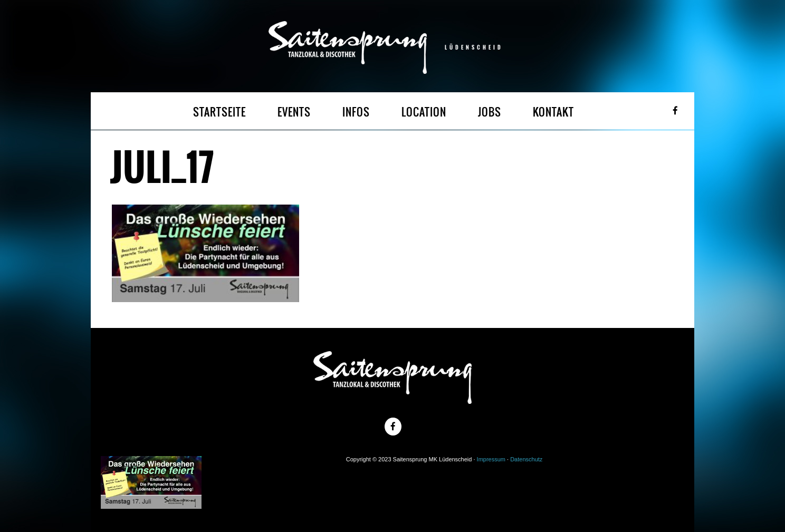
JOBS (490, 112)
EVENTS (294, 112)
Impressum (491, 459)
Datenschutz (526, 459)
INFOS (356, 112)
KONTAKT (553, 112)
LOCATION (424, 112)
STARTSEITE (219, 112)
